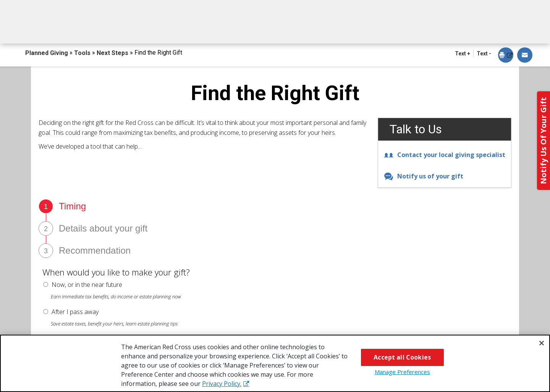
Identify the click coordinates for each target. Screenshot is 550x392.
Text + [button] (463, 53)
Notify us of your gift (424, 176)
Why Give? (343, 30)
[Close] (542, 343)
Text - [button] (484, 53)
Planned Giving (47, 53)
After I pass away (75, 312)
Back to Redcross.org (481, 8)
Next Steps (276, 30)
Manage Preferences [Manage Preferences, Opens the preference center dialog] (402, 372)
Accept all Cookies (402, 357)
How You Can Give (102, 30)
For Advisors (414, 30)
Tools (83, 53)
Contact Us (486, 30)
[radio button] (46, 284)
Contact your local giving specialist (445, 155)
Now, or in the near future (87, 285)
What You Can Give (194, 30)
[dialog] (506, 56)
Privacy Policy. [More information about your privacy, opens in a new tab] (222, 384)
